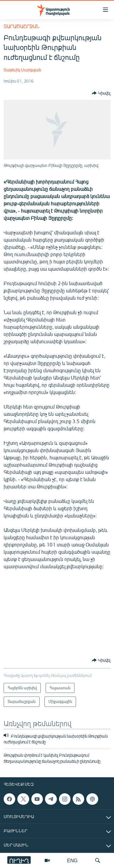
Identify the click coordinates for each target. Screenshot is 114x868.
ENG (73, 860)
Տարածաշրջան (22, 26)
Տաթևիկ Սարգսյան (22, 70)
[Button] (101, 93)
